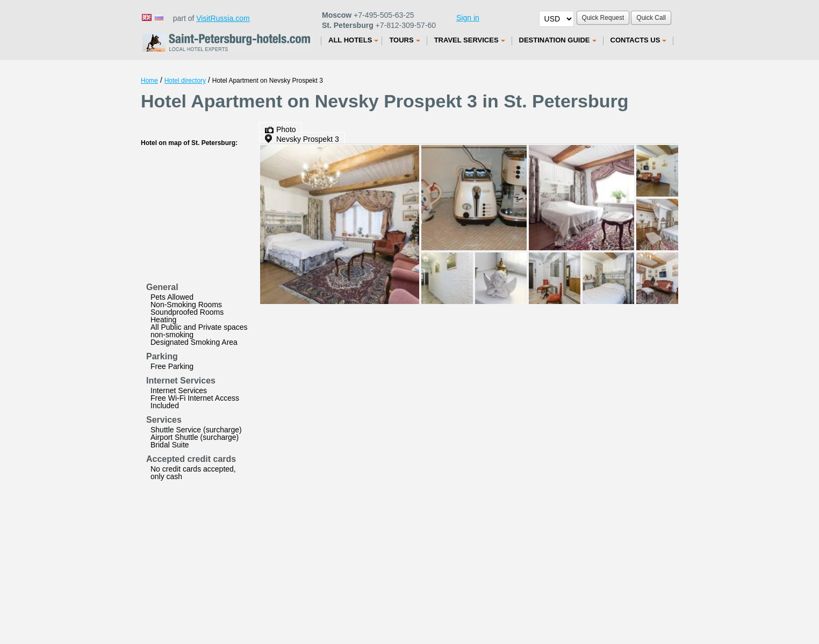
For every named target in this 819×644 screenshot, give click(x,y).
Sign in (468, 18)
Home (149, 81)
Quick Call (651, 18)
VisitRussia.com (223, 18)
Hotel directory (185, 81)
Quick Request (603, 18)
